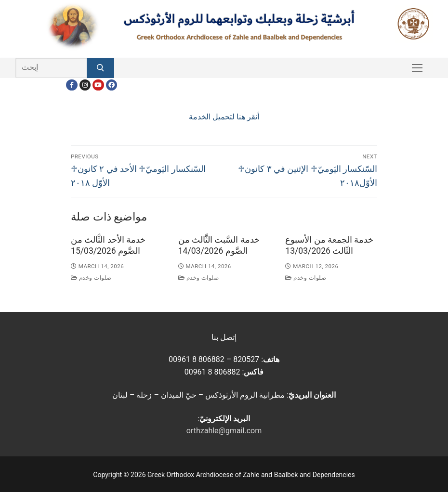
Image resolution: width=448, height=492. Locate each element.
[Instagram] (85, 85)
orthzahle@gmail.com (224, 431)
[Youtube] (98, 85)
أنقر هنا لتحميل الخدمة (224, 117)
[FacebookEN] (112, 85)
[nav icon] (417, 68)
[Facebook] (72, 85)
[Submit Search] (100, 68)
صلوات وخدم (91, 278)
